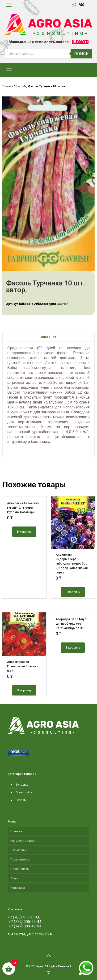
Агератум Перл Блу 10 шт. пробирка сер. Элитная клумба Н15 (72, 624)
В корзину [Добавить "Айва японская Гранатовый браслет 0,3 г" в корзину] (24, 690)
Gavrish (21, 86)
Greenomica (24, 792)
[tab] (48, 337)
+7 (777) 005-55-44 (25, 922)
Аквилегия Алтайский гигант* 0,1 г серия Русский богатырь (23, 508)
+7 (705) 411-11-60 (24, 917)
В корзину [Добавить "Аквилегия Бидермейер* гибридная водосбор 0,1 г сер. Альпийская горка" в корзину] (73, 592)
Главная (8, 86)
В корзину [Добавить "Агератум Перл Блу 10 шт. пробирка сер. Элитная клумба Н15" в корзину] (73, 648)
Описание (48, 337)
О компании (19, 850)
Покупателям (20, 859)
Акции (15, 878)
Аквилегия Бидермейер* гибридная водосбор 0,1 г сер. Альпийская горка (72, 563)
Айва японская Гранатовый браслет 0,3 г (23, 666)
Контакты (18, 888)
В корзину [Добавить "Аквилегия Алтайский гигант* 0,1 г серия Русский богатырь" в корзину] (24, 532)
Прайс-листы (20, 869)
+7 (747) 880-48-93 (25, 926)
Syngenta (22, 785)
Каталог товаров (23, 841)
